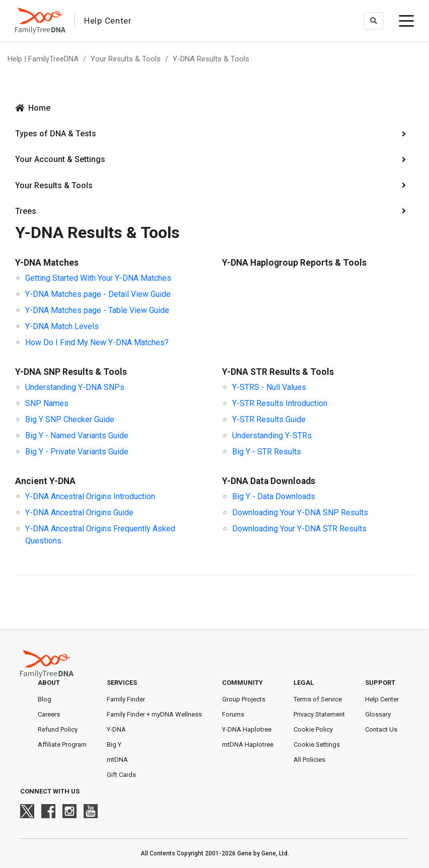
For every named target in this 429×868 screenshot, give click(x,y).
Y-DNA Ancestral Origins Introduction (90, 496)
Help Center (382, 699)
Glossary (378, 714)
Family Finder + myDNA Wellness (154, 714)
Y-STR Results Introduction (280, 403)
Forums (233, 714)
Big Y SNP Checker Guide (70, 419)
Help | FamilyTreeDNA (43, 59)
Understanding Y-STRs (272, 436)
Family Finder (126, 699)
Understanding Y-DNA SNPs (75, 387)
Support (380, 683)
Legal (304, 683)
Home (39, 108)
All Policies (309, 760)
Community (242, 683)
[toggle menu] (406, 21)
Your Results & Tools (126, 59)
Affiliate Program (62, 744)
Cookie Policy (313, 729)
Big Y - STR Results (267, 452)
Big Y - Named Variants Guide (77, 436)
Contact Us (381, 729)
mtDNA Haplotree (248, 744)
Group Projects (244, 699)
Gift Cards (121, 775)
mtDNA (117, 760)
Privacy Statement (319, 714)
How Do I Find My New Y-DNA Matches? (97, 342)
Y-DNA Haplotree (247, 729)
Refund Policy (58, 729)
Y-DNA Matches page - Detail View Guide (98, 294)
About (49, 683)
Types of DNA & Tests (56, 134)
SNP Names (47, 403)
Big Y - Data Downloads (274, 496)
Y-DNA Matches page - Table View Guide (97, 310)
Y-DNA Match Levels (62, 326)
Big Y (114, 744)
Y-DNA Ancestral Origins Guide (79, 512)
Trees (26, 211)
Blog (45, 699)
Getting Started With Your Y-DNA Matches (98, 278)
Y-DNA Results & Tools (211, 59)
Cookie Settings (317, 744)
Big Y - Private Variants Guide (77, 452)
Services (122, 683)
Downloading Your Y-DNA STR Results (299, 529)
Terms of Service (318, 699)
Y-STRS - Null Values (269, 387)
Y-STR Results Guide (269, 419)
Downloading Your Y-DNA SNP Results (300, 512)
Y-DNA (116, 729)
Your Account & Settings (60, 159)
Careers (49, 714)
